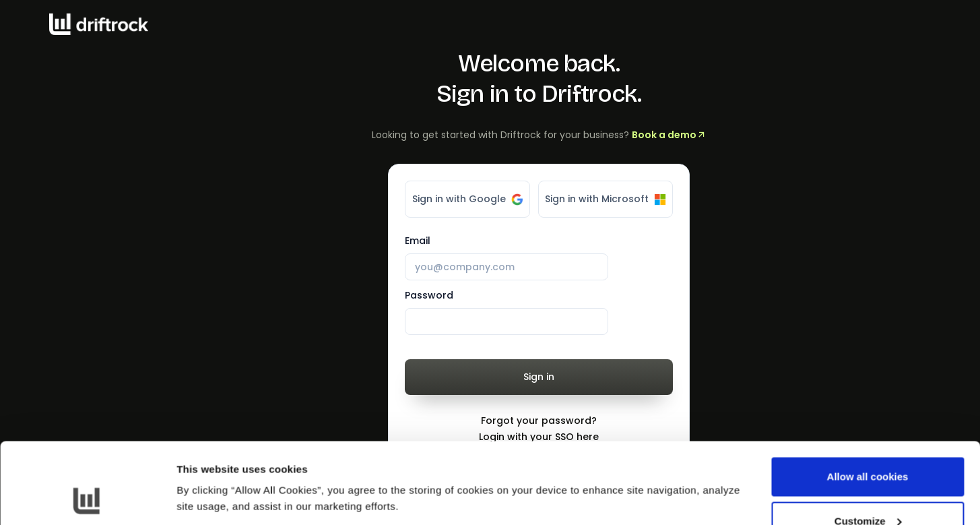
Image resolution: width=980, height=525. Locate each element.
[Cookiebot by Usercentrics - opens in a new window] (87, 499)
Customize (868, 445)
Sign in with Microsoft (606, 199)
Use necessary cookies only (868, 489)
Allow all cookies (868, 401)
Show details (208, 467)
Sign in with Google (468, 199)
